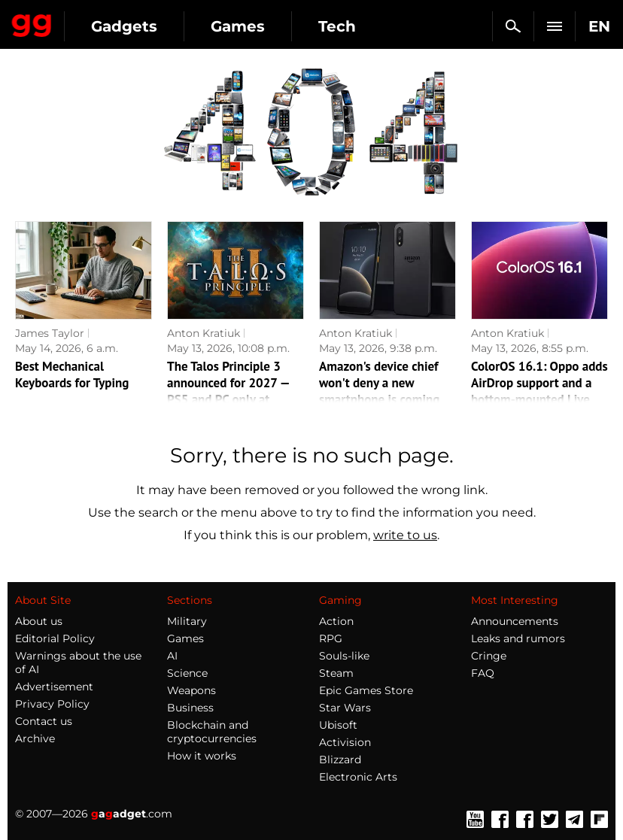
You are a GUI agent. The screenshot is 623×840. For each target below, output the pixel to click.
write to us (405, 535)
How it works (202, 756)
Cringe (489, 656)
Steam (336, 673)
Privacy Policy (52, 704)
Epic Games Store (366, 690)
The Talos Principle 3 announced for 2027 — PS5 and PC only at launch (228, 391)
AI (172, 656)
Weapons (191, 690)
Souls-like (344, 656)
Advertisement (54, 687)
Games (238, 26)
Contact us (44, 721)
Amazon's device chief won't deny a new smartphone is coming (379, 383)
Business (190, 708)
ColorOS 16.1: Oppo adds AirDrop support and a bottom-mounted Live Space (539, 391)
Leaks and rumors (518, 638)
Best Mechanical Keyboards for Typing (72, 375)
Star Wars (345, 708)
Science (187, 673)
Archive (35, 738)
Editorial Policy (55, 638)
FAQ (483, 673)
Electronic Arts (358, 777)
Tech (337, 26)
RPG (331, 638)
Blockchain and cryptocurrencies (212, 732)
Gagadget (32, 23)
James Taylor (50, 333)
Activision (345, 742)
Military (187, 621)
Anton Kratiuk (204, 333)
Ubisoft (338, 725)
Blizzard (340, 760)
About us (39, 621)
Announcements (515, 621)
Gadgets (124, 26)
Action (336, 621)
